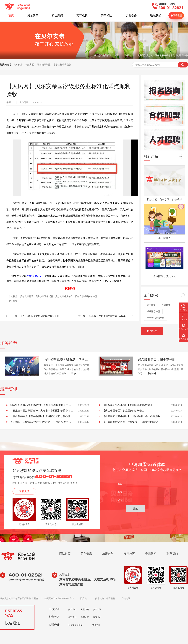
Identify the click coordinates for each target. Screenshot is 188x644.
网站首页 (65, 554)
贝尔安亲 (33, 16)
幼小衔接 (18, 65)
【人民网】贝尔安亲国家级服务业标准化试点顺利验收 (162, 55)
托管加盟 (30, 65)
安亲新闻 (151, 554)
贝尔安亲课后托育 (45, 296)
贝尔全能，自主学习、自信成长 (164, 199)
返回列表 (152, 331)
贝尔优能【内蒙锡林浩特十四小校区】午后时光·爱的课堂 (42, 422)
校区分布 (97, 617)
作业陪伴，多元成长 (164, 276)
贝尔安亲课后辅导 (64, 296)
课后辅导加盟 (44, 65)
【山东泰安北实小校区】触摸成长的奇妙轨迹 (128, 405)
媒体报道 (127, 55)
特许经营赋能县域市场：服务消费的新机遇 (67, 360)
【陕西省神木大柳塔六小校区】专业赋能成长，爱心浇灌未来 (42, 416)
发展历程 (85, 609)
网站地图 (126, 598)
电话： (121, 492)
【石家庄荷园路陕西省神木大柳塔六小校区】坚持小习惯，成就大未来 (42, 411)
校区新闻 (57, 16)
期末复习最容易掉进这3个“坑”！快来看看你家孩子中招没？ (42, 405)
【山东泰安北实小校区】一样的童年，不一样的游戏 (131, 416)
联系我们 (156, 16)
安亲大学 (97, 609)
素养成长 (82, 16)
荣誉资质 (96, 625)
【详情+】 (73, 373)
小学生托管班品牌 (62, 65)
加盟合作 (131, 16)
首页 (11, 16)
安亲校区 (107, 16)
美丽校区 (85, 617)
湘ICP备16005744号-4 (63, 598)
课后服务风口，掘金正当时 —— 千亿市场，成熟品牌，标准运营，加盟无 (161, 360)
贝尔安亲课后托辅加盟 (86, 296)
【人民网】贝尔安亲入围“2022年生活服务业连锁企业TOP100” (41, 316)
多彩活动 (72, 617)
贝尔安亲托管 (27, 296)
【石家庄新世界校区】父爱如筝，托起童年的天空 (130, 422)
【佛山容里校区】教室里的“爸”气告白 (124, 411)
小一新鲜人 (164, 238)
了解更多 (24, 491)
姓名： (121, 484)
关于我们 (72, 609)
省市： (121, 500)
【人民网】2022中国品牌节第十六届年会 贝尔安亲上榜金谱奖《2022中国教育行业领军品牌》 (108, 316)
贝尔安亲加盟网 (75, 625)
